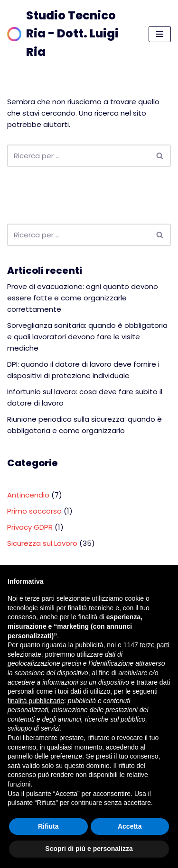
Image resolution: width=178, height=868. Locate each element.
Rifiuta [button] (48, 826)
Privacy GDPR (30, 527)
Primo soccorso (34, 511)
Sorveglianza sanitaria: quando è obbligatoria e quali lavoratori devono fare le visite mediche (87, 337)
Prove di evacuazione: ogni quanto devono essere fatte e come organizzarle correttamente (83, 298)
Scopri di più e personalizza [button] (89, 849)
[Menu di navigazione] (160, 34)
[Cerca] (78, 156)
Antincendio (28, 495)
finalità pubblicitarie (36, 701)
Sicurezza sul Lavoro (42, 543)
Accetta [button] (130, 826)
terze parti (155, 645)
